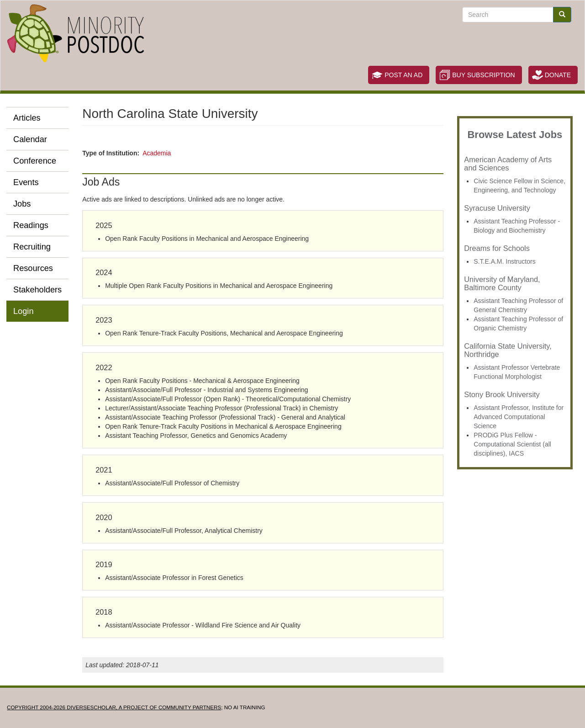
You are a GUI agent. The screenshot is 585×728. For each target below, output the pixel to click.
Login (24, 311)
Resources (33, 268)
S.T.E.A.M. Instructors (504, 261)
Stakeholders (37, 290)
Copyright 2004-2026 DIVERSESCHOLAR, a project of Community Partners (114, 707)
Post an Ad (403, 75)
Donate (558, 75)
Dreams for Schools (497, 248)
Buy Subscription (483, 75)
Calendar (30, 139)
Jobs (22, 204)
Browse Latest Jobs (515, 135)
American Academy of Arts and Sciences (508, 164)
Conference (35, 161)
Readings (31, 225)
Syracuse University (497, 208)
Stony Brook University (502, 394)
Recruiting (32, 247)
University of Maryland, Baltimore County (502, 283)
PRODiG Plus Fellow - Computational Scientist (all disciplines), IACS (512, 444)
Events (26, 182)
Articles (27, 118)
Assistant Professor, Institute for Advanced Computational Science (519, 417)
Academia (157, 153)
